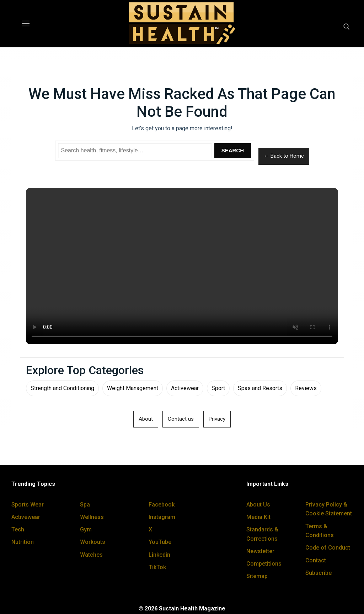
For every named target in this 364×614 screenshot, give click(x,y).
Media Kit (258, 517)
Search (233, 150)
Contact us (181, 419)
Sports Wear (28, 505)
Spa (85, 505)
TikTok (157, 567)
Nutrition (23, 542)
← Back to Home (284, 156)
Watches (91, 555)
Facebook (162, 505)
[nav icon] (26, 24)
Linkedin (159, 555)
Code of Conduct (328, 548)
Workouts (93, 542)
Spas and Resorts (260, 388)
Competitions (264, 564)
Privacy (217, 419)
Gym (86, 529)
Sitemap (257, 576)
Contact (316, 560)
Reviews (306, 388)
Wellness (92, 517)
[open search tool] (347, 27)
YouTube (160, 542)
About (146, 419)
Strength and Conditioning (62, 388)
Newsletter (260, 551)
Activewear (185, 388)
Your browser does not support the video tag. (182, 266)
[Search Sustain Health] (135, 151)
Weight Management (133, 388)
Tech (18, 529)
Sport (218, 388)
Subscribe (318, 573)
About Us (258, 505)
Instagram (162, 517)
